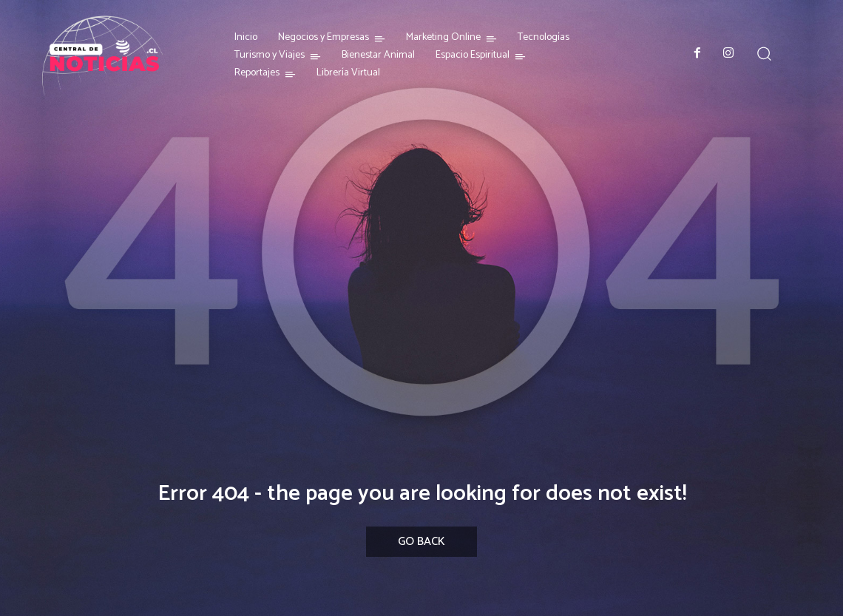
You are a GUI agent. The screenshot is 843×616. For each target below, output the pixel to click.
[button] (764, 53)
